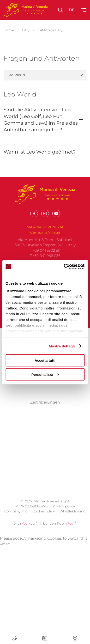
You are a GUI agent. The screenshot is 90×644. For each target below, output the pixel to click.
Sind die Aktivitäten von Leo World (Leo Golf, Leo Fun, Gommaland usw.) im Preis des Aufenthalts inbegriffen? (41, 120)
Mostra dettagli (62, 346)
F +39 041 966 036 (45, 256)
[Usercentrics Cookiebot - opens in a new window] (64, 266)
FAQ (26, 30)
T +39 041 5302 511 (45, 250)
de (72, 10)
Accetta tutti (45, 360)
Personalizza (45, 374)
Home (9, 30)
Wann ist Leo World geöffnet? (40, 152)
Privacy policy (64, 631)
